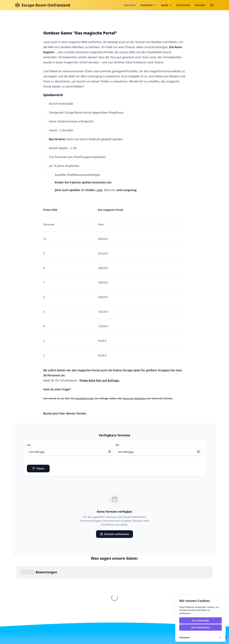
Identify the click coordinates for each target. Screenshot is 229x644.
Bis (117, 445)
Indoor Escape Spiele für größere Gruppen (98, 613)
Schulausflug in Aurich (131, 591)
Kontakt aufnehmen (115, 534)
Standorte (148, 5)
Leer (100, 190)
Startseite (130, 5)
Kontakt (200, 5)
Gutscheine (183, 5)
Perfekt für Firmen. (161, 591)
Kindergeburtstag (96, 591)
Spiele (166, 5)
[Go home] (61, 603)
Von (29, 445)
